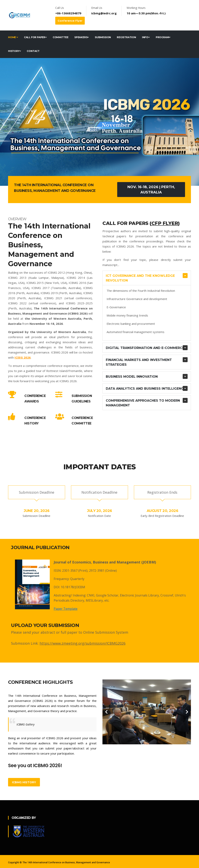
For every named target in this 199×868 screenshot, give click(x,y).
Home (13, 37)
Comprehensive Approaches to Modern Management (143, 403)
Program (163, 37)
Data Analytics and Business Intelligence (146, 389)
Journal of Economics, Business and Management (97, 562)
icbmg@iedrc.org (104, 13)
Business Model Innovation (132, 377)
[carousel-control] (106, 712)
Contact (33, 51)
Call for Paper (35, 37)
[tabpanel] (99, 122)
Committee (61, 37)
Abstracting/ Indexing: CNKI (74, 595)
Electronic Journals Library (139, 595)
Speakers (82, 37)
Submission (103, 37)
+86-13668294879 (68, 13)
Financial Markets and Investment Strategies (139, 362)
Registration (126, 37)
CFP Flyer (165, 223)
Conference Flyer (70, 21)
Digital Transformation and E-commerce (145, 348)
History (14, 51)
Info (146, 37)
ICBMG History (24, 782)
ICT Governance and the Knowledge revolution (140, 278)
